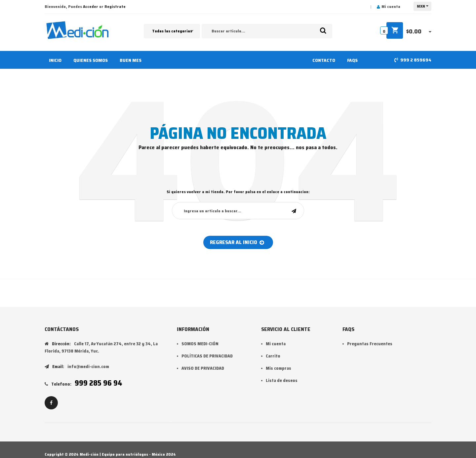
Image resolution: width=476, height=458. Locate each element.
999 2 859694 (416, 60)
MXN (421, 6)
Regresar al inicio (237, 242)
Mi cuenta (391, 6)
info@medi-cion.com (88, 367)
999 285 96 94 (99, 383)
